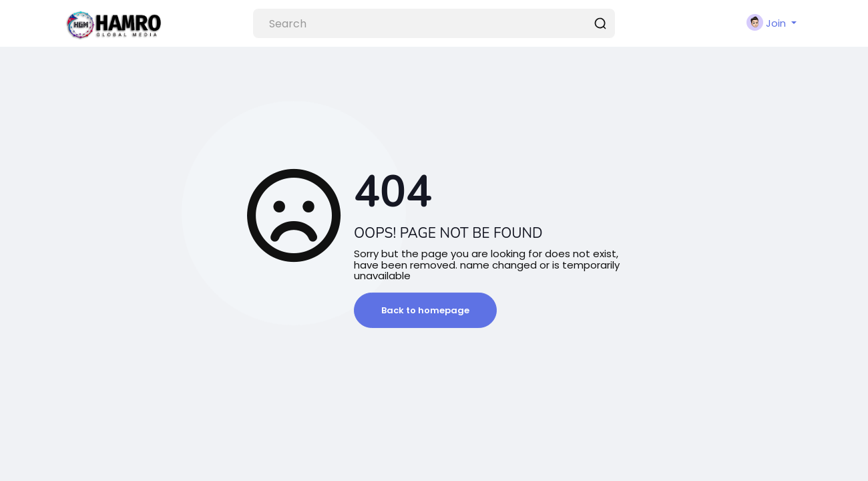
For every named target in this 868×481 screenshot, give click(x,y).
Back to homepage (425, 310)
